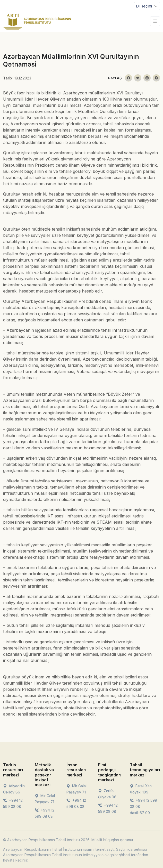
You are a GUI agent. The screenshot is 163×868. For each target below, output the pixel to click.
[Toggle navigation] (147, 6)
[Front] (37, 21)
